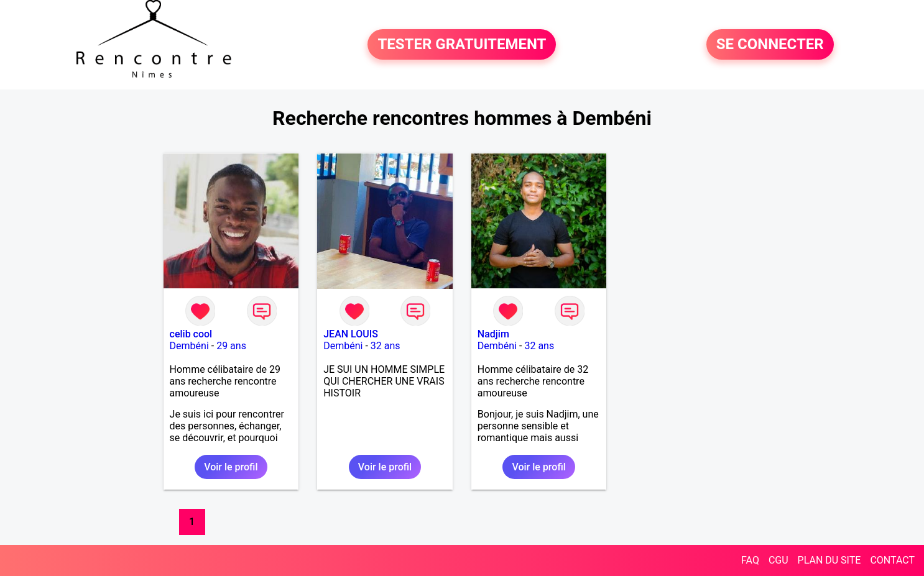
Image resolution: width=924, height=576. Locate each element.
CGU (778, 560)
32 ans (386, 346)
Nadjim (493, 334)
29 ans (231, 346)
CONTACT (892, 560)
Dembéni (189, 346)
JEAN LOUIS (351, 334)
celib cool (191, 334)
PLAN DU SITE (829, 560)
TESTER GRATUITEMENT (462, 45)
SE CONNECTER (770, 45)
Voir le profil (231, 467)
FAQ (750, 560)
